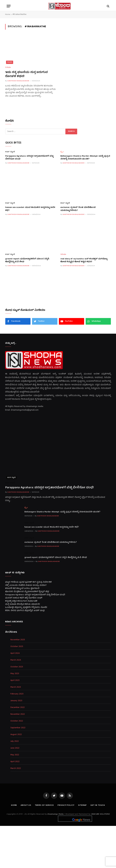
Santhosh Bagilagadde (18, 81)
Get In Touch (98, 805)
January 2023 (16, 701)
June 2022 (15, 748)
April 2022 (15, 762)
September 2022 (18, 728)
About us (26, 805)
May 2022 (15, 755)
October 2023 (17, 667)
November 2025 (18, 640)
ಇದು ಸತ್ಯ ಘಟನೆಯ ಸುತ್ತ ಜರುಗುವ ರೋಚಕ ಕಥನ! (26, 74)
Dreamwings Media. (55, 814)
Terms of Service (44, 805)
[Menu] (9, 6)
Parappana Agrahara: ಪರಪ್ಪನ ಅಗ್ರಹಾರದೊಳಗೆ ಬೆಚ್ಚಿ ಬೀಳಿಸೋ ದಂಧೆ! (29, 158)
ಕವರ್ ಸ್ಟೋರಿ (10, 152)
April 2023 (15, 680)
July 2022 (15, 741)
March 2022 (16, 768)
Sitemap (82, 805)
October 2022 (17, 721)
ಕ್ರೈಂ (62, 152)
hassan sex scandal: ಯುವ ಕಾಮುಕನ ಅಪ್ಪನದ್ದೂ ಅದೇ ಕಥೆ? (30, 209)
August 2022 (16, 735)
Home (8, 15)
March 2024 (16, 660)
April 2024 (15, 653)
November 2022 (18, 714)
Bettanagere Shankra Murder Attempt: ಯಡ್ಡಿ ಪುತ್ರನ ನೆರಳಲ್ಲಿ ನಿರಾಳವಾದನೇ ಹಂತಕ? (85, 158)
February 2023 (17, 694)
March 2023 (16, 687)
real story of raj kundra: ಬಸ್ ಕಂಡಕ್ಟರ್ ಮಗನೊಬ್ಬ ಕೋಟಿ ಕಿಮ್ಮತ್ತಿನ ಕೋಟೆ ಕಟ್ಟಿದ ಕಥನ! (84, 260)
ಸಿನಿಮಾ (10, 62)
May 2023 (15, 674)
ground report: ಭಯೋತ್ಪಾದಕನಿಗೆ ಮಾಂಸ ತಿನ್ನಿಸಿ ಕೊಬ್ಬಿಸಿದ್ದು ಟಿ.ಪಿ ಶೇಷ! (27, 260)
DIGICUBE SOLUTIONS (100, 814)
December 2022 (18, 708)
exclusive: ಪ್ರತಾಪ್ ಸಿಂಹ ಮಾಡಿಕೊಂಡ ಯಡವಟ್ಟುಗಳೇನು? (78, 209)
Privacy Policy (66, 805)
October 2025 (17, 647)
